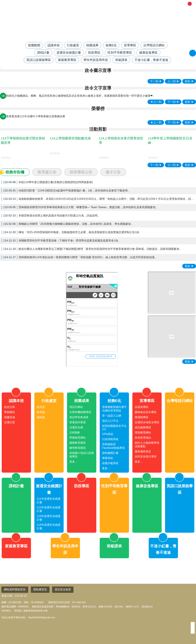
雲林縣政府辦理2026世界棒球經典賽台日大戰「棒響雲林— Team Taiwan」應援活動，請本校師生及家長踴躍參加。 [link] (80, 207)
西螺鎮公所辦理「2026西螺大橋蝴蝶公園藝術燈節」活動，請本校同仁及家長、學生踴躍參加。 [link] (68, 224)
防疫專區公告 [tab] (81, 172)
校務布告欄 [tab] (15, 172)
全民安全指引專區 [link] (146, 457)
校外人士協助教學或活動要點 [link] (147, 445)
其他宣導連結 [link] (143, 438)
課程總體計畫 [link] (110, 453)
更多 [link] (187, 81)
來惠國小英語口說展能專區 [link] (82, 455)
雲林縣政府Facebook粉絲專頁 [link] (113, 446)
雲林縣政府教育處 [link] (171, 3)
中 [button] (190, 4)
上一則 (171, 81)
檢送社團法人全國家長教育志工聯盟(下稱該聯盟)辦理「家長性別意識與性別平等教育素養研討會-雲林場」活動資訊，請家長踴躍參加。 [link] (92, 249)
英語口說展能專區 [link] (39, 60)
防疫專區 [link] (94, 53)
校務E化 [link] (111, 45)
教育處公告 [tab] (47, 172)
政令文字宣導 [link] (98, 88)
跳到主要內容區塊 (2, 2)
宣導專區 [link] (130, 45)
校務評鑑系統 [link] (110, 463)
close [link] (98, 375)
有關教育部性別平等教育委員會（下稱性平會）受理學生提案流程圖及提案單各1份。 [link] (61, 241)
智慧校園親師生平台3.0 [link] (114, 428)
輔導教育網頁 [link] (78, 448)
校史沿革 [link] (10, 407)
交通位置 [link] (10, 422)
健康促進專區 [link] (148, 53)
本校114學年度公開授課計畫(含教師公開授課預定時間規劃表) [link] (47, 182)
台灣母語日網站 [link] (154, 45)
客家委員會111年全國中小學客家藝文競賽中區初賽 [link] (37, 116)
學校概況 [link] (10, 412)
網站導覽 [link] (151, 3)
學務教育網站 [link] (78, 438)
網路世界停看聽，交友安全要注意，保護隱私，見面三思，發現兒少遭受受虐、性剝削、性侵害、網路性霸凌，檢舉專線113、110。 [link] (85, 96)
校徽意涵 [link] (10, 417)
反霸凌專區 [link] (142, 407)
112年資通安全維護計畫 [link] (49, 509)
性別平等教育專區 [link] (120, 53)
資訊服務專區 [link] (143, 427)
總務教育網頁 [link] (78, 443)
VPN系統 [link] (108, 434)
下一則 (154, 81)
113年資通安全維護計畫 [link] (49, 518)
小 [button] (185, 4)
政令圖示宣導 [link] (98, 70)
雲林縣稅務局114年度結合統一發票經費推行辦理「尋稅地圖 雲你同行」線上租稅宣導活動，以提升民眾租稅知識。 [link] (79, 257)
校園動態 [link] (34, 45)
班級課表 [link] (121, 60)
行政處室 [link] (73, 45)
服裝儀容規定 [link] (143, 451)
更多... (73, 462)
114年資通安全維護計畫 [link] (49, 527)
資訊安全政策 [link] (63, 589)
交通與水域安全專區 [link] (147, 422)
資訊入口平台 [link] (110, 421)
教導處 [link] (41, 412)
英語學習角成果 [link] (79, 417)
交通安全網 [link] (76, 427)
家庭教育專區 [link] (67, 60)
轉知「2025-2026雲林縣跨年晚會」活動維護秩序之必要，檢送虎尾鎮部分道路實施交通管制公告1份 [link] (70, 232)
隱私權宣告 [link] (40, 589)
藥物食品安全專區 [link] (146, 412)
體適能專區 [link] (142, 417)
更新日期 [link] (7, 596)
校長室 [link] (41, 407)
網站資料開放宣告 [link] (15, 589)
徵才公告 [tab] (113, 172)
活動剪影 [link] (98, 129)
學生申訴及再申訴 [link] (96, 60)
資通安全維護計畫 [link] (69, 53)
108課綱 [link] (74, 433)
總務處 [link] (41, 417)
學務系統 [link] (108, 458)
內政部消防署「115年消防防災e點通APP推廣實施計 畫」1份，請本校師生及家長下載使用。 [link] (66, 191)
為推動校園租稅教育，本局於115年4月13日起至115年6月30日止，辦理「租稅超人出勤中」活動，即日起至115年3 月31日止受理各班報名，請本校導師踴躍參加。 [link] (98, 199)
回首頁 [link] (138, 3)
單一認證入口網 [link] (112, 416)
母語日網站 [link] (76, 407)
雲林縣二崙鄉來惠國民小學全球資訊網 (98, 30)
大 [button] (194, 4)
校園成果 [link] (92, 45)
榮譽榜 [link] (98, 109)
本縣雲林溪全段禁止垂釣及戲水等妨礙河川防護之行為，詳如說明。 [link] (51, 216)
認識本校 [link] (54, 45)
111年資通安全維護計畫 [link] (49, 501)
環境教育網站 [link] (143, 433)
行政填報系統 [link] (110, 439)
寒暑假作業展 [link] (78, 422)
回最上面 (188, 629)
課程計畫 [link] (43, 53)
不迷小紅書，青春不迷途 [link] (151, 60)
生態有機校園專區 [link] (80, 412)
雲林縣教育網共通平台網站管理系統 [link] (114, 409)
